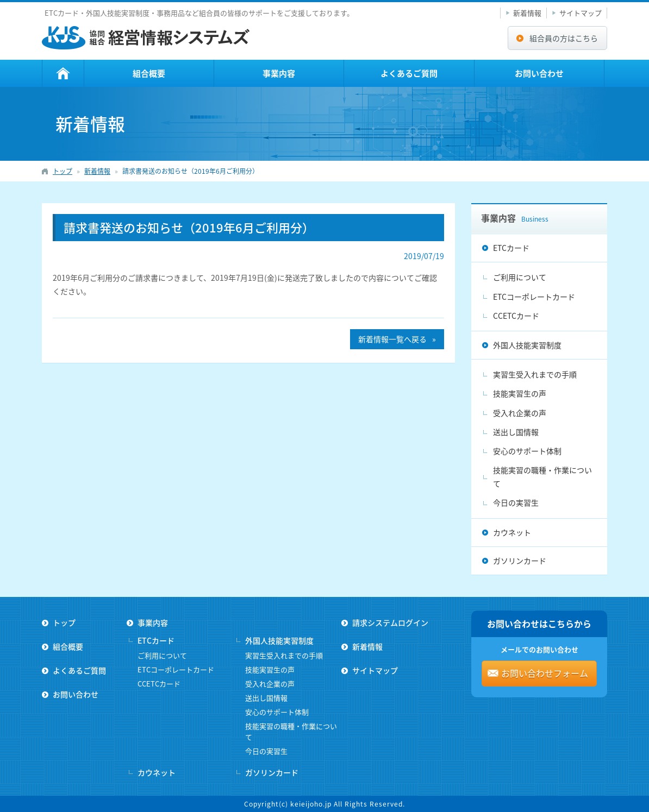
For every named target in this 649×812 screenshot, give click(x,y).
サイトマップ (581, 13)
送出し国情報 (516, 432)
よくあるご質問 (409, 73)
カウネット (512, 532)
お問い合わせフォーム (545, 673)
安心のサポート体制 (527, 451)
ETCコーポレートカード (534, 297)
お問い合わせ (539, 73)
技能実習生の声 (520, 393)
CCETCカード (516, 316)
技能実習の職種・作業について (542, 477)
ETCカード (511, 248)
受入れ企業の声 (520, 413)
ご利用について (520, 277)
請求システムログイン (390, 622)
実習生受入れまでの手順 (535, 374)
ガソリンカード (520, 561)
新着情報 (527, 13)
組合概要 (149, 73)
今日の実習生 (516, 502)
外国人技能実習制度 (527, 345)
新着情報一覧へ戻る (392, 339)
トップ (63, 73)
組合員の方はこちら (564, 38)
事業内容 (279, 73)
